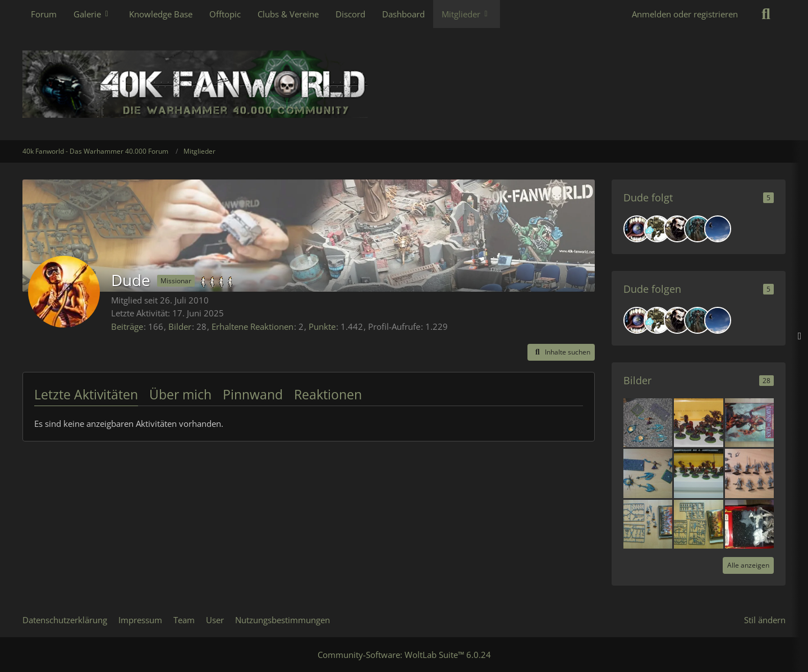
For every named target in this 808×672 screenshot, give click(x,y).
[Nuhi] (657, 229)
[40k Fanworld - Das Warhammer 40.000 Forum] (404, 84)
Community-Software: (404, 655)
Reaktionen (328, 394)
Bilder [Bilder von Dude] (180, 326)
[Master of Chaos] (697, 229)
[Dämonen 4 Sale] (749, 422)
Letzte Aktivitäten (86, 394)
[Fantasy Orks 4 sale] (749, 523)
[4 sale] (648, 422)
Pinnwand (253, 394)
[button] (561, 352)
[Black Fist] (677, 229)
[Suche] (766, 14)
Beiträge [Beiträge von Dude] (127, 326)
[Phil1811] (718, 229)
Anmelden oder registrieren (685, 14)
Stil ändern (765, 620)
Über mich (180, 394)
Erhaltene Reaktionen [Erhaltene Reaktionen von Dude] (252, 326)
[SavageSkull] (637, 229)
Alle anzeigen (748, 565)
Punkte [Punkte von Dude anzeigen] (322, 326)
